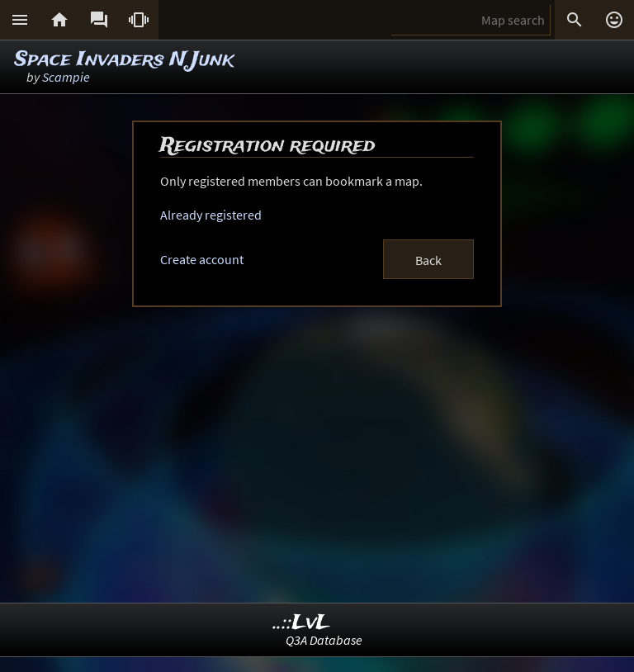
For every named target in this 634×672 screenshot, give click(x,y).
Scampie (66, 77)
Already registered (211, 215)
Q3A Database (324, 640)
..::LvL (302, 623)
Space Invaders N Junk (124, 60)
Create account (202, 259)
